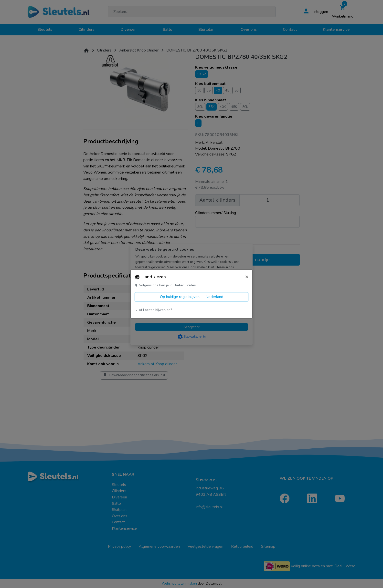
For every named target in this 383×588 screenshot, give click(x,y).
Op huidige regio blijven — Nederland (192, 297)
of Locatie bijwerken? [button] (153, 310)
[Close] (247, 277)
